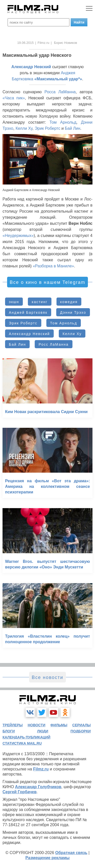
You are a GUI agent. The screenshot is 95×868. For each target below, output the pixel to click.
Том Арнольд (63, 122)
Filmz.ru (43, 43)
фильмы (59, 725)
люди (43, 731)
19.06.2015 (25, 43)
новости (36, 725)
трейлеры (13, 725)
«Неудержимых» (18, 236)
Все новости (48, 677)
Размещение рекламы (48, 858)
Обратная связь (71, 853)
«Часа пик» (14, 98)
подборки (81, 731)
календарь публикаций (26, 737)
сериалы (81, 725)
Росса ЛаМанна (60, 92)
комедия (69, 302)
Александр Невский (31, 67)
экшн (14, 302)
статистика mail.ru (22, 743)
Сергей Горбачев (20, 792)
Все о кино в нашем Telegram (47, 282)
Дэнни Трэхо (73, 312)
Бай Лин (73, 128)
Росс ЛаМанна (53, 344)
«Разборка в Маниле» (53, 266)
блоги (9, 731)
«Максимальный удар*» (58, 79)
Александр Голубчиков (38, 787)
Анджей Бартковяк (28, 312)
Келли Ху (24, 128)
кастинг (40, 302)
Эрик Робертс (48, 128)
